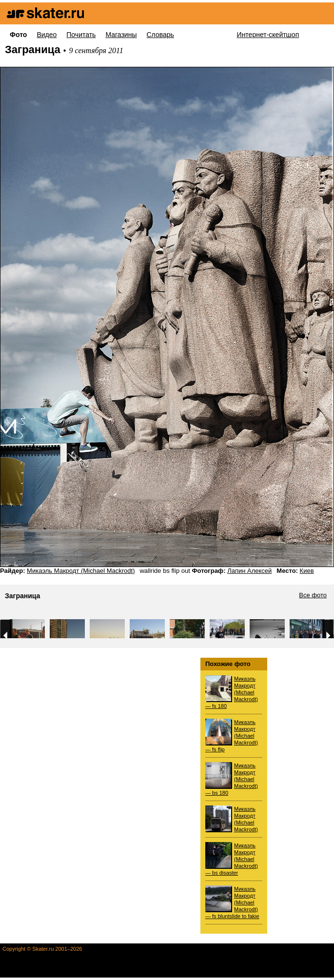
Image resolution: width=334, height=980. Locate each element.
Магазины (121, 35)
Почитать (81, 35)
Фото (18, 35)
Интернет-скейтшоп (268, 35)
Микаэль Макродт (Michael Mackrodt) (81, 571)
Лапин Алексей (249, 571)
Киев (307, 571)
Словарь (160, 35)
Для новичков (206, 35)
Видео (47, 35)
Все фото (313, 595)
